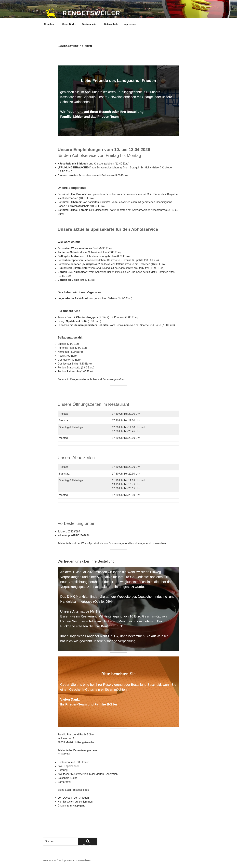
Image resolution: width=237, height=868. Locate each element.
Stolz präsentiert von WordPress (75, 860)
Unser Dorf (70, 24)
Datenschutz (111, 24)
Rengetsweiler (91, 13)
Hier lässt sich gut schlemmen (75, 802)
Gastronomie (91, 24)
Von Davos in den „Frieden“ (74, 798)
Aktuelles (50, 24)
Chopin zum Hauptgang (71, 806)
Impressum (130, 24)
